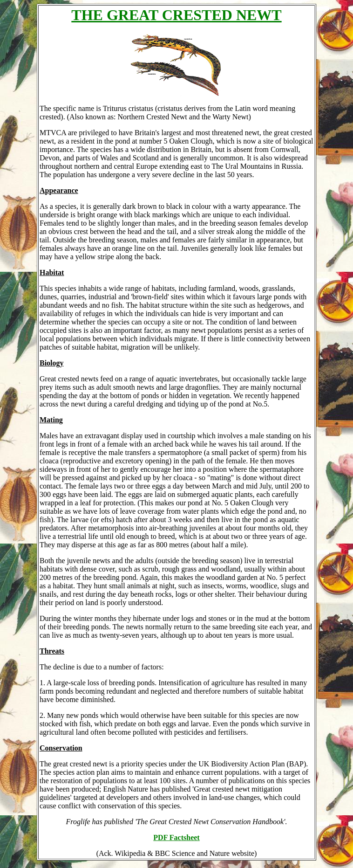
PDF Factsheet (176, 837)
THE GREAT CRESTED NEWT (176, 15)
